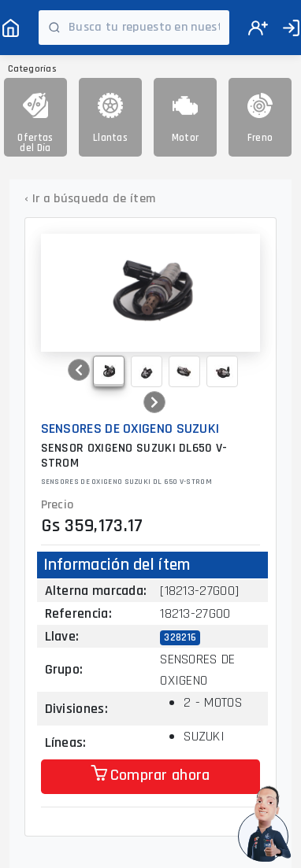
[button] (79, 370)
